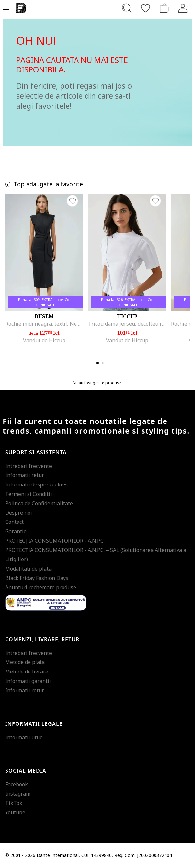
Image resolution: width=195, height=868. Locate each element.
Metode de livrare (27, 672)
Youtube (15, 812)
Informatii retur (25, 475)
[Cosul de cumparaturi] (164, 8)
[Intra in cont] (183, 8)
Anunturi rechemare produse (41, 587)
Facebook (17, 784)
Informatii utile (24, 737)
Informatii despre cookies (36, 484)
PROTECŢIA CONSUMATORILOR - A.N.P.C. (55, 541)
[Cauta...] (127, 8)
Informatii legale (34, 724)
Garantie (16, 531)
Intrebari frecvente (29, 466)
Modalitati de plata (28, 569)
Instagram (18, 794)
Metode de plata (25, 662)
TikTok (14, 803)
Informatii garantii (28, 681)
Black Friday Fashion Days (37, 578)
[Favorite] (145, 8)
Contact (14, 522)
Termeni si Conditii (29, 494)
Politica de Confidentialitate (39, 503)
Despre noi (19, 513)
